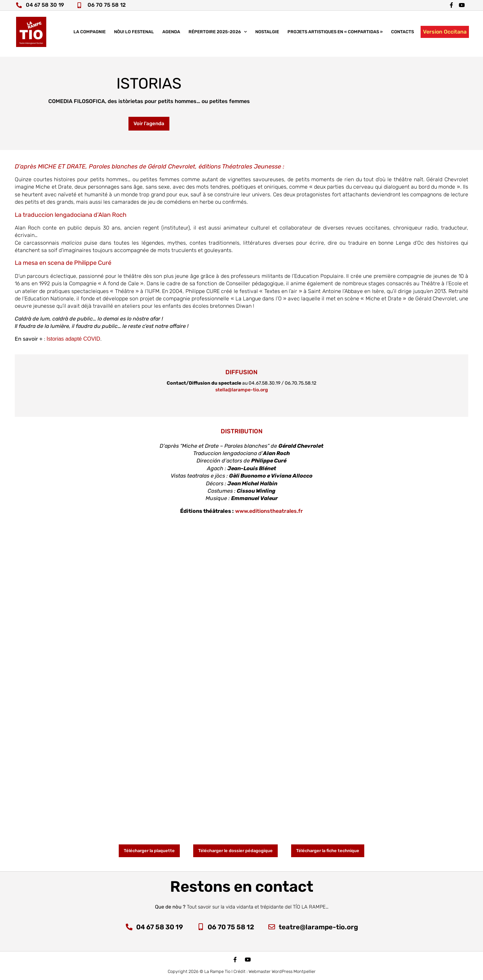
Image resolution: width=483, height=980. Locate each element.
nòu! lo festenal (134, 35)
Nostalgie (267, 35)
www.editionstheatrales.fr (269, 511)
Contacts (402, 35)
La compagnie (90, 35)
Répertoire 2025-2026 (218, 35)
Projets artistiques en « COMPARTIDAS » (335, 35)
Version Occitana (445, 35)
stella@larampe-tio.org (242, 390)
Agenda (171, 35)
